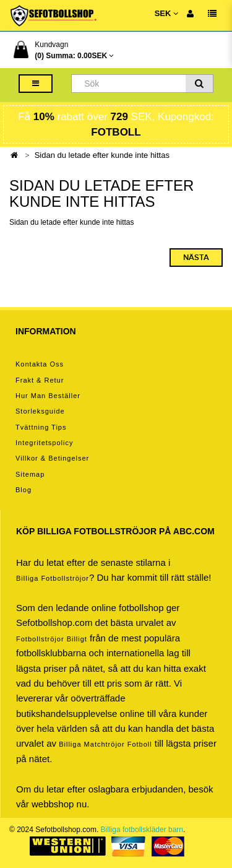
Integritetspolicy (44, 443)
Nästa (196, 258)
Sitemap (30, 474)
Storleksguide (40, 411)
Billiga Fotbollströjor (53, 578)
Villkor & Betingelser (52, 458)
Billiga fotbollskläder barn (142, 830)
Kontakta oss (40, 364)
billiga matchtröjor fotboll (105, 744)
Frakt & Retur (40, 380)
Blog (24, 490)
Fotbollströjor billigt (52, 639)
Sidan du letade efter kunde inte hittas (102, 155)
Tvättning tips (41, 427)
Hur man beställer (48, 396)
